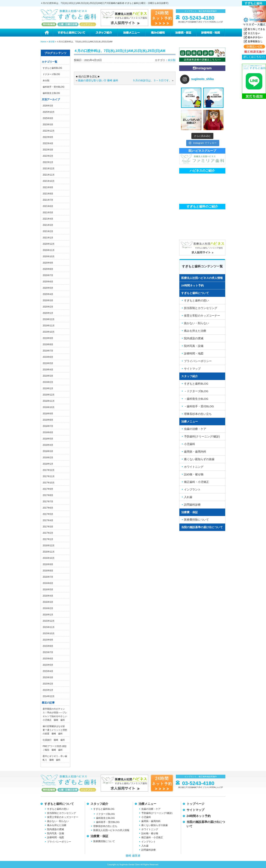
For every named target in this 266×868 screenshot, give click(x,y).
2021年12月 (49, 169)
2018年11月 (49, 401)
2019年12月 (49, 319)
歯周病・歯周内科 (195, 452)
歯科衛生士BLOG (51, 93)
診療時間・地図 (211, 33)
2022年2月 (48, 156)
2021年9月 (48, 187)
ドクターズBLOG (51, 74)
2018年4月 (48, 445)
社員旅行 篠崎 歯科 (54, 740)
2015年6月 (48, 659)
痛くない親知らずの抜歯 (199, 459)
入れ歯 (188, 497)
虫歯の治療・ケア (195, 429)
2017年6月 (48, 508)
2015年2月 (48, 684)
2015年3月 (48, 677)
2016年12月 (49, 546)
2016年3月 (48, 602)
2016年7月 (48, 577)
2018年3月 (48, 451)
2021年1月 (48, 238)
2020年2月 (48, 307)
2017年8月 (48, 495)
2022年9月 (48, 137)
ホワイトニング (194, 467)
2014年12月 (49, 696)
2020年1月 (48, 313)
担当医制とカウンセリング (201, 308)
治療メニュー (131, 33)
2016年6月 (48, 583)
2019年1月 (48, 388)
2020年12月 (49, 244)
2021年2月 (48, 231)
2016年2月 (48, 608)
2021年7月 (48, 200)
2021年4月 (48, 219)
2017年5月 (48, 514)
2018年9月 (48, 414)
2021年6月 (48, 206)
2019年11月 (49, 326)
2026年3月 (48, 106)
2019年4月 (48, 370)
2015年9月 (48, 640)
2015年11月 (49, 627)
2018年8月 (48, 420)
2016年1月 (48, 615)
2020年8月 (48, 269)
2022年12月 (49, 131)
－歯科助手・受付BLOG (199, 406)
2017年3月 (48, 527)
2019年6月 (48, 357)
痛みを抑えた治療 (195, 331)
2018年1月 (48, 464)
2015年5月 (48, 665)
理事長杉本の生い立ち (198, 414)
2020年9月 (48, 263)
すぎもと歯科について (71, 33)
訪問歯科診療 (192, 505)
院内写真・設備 (194, 346)
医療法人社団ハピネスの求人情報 (202, 278)
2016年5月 (48, 590)
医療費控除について (196, 520)
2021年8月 (48, 194)
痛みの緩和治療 (158, 33)
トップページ (195, 804)
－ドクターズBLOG (196, 391)
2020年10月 (49, 257)
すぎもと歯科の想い (196, 300)
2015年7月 (48, 652)
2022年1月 (48, 162)
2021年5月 (48, 213)
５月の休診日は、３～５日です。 (152, 80)
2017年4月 (48, 520)
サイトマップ (192, 369)
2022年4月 (48, 143)
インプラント (192, 489)
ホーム (47, 33)
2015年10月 (49, 633)
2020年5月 (48, 288)
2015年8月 (48, 646)
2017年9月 (48, 489)
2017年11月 (49, 476)
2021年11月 (49, 175)
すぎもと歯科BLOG (52, 68)
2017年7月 (48, 502)
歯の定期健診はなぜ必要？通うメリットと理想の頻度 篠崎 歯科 (55, 730)
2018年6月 (48, 432)
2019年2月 (48, 382)
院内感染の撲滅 (194, 338)
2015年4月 (48, 671)
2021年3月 (48, 225)
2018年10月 (49, 407)
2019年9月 (48, 338)
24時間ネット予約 (192, 285)
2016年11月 (49, 552)
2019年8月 (48, 344)
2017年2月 (48, 533)
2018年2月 (48, 458)
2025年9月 (48, 118)
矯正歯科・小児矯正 (196, 482)
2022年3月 (48, 150)
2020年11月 (49, 250)
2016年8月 (48, 571)
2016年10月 (49, 558)
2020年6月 (48, 282)
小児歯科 (190, 444)
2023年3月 (48, 125)
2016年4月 (48, 596)
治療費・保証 (183, 33)
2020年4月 (48, 294)
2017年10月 (49, 483)
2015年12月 (49, 621)
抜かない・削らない (196, 323)
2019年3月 (48, 376)
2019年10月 (49, 332)
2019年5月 (48, 363)
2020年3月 (48, 300)
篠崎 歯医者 (133, 856)
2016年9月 (48, 564)
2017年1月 (48, 539)
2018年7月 (48, 426)
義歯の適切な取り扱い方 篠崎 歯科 (98, 80)
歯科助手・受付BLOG (53, 87)
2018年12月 (49, 395)
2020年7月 (48, 275)
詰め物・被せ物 (194, 474)
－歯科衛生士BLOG (196, 399)
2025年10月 (49, 112)
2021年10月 (49, 181)
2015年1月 (48, 690)
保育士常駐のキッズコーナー (202, 316)
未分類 (46, 81)
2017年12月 (49, 470)
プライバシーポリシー (198, 361)
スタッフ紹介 (103, 33)
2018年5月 (48, 439)
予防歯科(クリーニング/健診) (202, 436)
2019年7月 (48, 351)
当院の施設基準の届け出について (202, 527)
